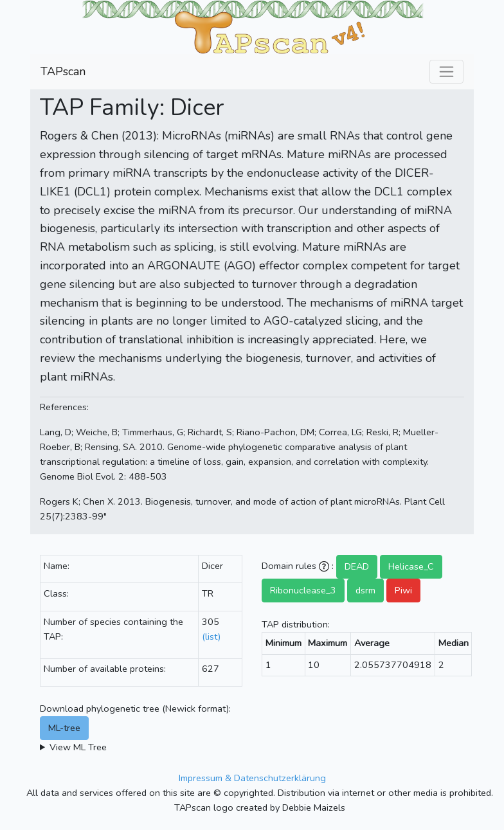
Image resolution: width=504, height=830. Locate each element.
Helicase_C (411, 566)
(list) (211, 636)
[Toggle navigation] (446, 72)
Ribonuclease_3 (303, 590)
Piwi (403, 590)
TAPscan (63, 71)
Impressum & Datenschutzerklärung (252, 778)
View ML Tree (78, 747)
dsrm (365, 590)
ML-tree (64, 728)
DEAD (357, 566)
